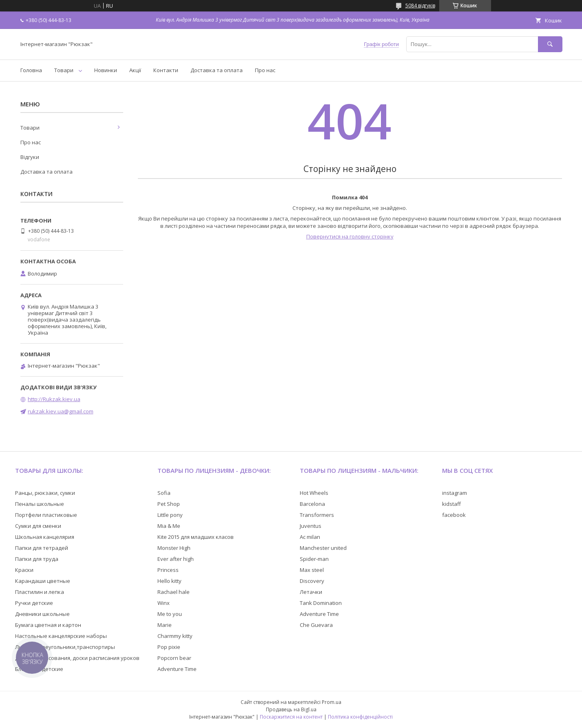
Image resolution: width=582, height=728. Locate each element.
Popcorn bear (174, 658)
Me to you (170, 614)
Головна (31, 70)
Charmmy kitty (175, 636)
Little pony (170, 515)
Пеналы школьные (40, 504)
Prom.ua (332, 702)
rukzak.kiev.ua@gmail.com (61, 411)
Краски (24, 570)
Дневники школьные (42, 614)
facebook (454, 515)
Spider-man (314, 559)
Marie (165, 625)
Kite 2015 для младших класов (196, 537)
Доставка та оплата (217, 70)
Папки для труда (37, 559)
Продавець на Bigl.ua (291, 709)
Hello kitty (169, 581)
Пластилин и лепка (40, 592)
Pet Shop (169, 504)
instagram (455, 493)
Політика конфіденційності (360, 717)
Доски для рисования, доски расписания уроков (77, 658)
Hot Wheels (314, 493)
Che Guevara (316, 625)
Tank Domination (321, 603)
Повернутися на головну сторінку (350, 236)
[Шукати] (550, 44)
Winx (164, 603)
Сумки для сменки (38, 526)
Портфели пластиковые (46, 515)
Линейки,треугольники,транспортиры (65, 647)
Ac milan (310, 537)
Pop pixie (169, 647)
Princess (168, 570)
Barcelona (312, 504)
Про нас (265, 70)
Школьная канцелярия (45, 537)
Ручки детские (34, 603)
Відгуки (30, 157)
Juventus (311, 526)
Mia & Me (169, 526)
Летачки (311, 592)
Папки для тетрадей (42, 548)
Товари (64, 70)
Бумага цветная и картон (48, 625)
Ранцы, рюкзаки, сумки (45, 493)
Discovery (312, 581)
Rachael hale (174, 592)
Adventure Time (177, 669)
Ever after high (176, 559)
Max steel (312, 570)
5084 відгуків (420, 6)
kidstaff (451, 504)
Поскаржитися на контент (291, 717)
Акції (135, 70)
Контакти (166, 70)
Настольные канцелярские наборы (61, 636)
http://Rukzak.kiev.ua (54, 399)
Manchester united (323, 548)
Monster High (174, 548)
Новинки (106, 70)
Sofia (164, 493)
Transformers (317, 515)
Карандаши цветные (43, 581)
